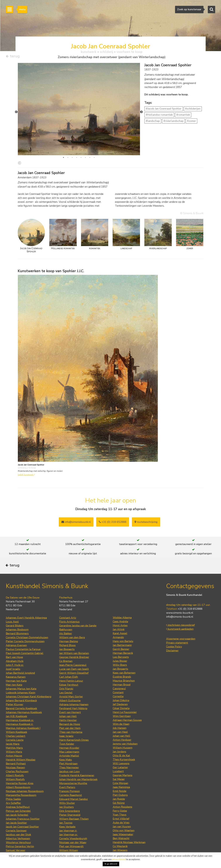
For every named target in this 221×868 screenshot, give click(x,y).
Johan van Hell (68, 701)
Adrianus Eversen (16, 630)
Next (141, 104)
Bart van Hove (14, 642)
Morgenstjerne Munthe (73, 768)
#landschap (153, 121)
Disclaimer (172, 635)
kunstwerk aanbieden (180, 614)
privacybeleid (119, 859)
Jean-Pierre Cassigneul (73, 650)
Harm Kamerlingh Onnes (74, 725)
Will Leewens (121, 748)
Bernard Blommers (17, 618)
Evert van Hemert (70, 697)
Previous (16, 104)
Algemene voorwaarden (181, 623)
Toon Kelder (67, 729)
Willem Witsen (69, 835)
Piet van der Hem (70, 713)
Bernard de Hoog (70, 709)
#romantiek (183, 115)
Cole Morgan (120, 768)
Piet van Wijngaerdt (71, 831)
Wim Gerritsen (122, 701)
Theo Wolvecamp (123, 839)
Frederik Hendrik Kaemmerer (77, 760)
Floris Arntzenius (69, 606)
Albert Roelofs (15, 760)
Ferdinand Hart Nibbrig (73, 693)
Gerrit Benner (121, 634)
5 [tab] (81, 141)
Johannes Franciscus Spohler (23, 803)
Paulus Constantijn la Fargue (23, 634)
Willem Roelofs (15, 764)
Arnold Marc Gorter (71, 681)
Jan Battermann (122, 630)
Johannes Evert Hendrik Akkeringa (26, 602)
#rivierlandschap (173, 121)
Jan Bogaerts (67, 634)
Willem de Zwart (70, 847)
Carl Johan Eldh (69, 662)
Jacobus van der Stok (18, 819)
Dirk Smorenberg (70, 796)
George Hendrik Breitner (74, 642)
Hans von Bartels (123, 626)
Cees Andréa (120, 606)
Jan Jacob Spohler (16, 807)
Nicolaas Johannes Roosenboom (25, 776)
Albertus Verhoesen (18, 823)
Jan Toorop (66, 807)
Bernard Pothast (16, 748)
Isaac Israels (66, 721)
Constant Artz (68, 602)
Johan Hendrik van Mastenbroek (78, 764)
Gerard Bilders (15, 610)
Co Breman (66, 646)
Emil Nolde (120, 776)
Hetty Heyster (68, 705)
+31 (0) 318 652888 (113, 506)
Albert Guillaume (70, 685)
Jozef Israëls (13, 654)
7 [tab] (90, 141)
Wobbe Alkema (122, 602)
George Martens (123, 760)
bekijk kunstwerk (26, 458)
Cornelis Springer (16, 815)
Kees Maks (66, 744)
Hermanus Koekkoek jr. (20, 709)
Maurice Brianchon (124, 665)
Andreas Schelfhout (18, 792)
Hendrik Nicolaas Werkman (129, 827)
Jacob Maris (13, 729)
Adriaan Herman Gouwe (127, 705)
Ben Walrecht (121, 823)
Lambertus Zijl (68, 843)
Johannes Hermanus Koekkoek (24, 697)
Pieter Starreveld (70, 800)
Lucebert (118, 756)
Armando (118, 622)
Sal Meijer (119, 764)
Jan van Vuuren (122, 811)
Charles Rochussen (17, 756)
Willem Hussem (123, 732)
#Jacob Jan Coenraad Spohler (164, 109)
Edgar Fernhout (69, 669)
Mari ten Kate (14, 669)
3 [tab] (72, 141)
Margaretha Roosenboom (21, 780)
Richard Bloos (67, 630)
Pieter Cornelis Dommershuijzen (25, 626)
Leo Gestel (66, 677)
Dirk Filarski (66, 673)
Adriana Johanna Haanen (74, 689)
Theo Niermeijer (69, 752)
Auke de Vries (121, 807)
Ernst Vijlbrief (121, 803)
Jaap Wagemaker (123, 819)
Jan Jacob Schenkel (17, 800)
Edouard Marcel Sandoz (73, 784)
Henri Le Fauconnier (125, 697)
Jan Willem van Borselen (74, 638)
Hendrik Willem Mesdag (21, 744)
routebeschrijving (146, 506)
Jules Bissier (120, 646)
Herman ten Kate (16, 665)
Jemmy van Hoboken (125, 728)
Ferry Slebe (120, 795)
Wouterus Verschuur (18, 827)
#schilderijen (193, 109)
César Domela (121, 693)
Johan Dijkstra (121, 685)
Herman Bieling (69, 626)
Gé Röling (119, 788)
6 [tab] (85, 141)
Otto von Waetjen (124, 815)
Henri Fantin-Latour (71, 665)
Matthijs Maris (14, 732)
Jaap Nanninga (121, 772)
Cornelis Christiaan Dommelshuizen (27, 622)
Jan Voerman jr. (68, 815)
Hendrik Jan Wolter (71, 839)
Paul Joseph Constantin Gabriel (25, 638)
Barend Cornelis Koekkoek (21, 693)
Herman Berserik (123, 638)
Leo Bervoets (121, 642)
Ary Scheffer (13, 788)
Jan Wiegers (120, 835)
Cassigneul (119, 673)
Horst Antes (120, 610)
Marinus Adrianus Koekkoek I (23, 713)
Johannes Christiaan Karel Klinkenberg (29, 681)
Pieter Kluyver (15, 689)
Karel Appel (120, 618)
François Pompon (69, 776)
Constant (118, 677)
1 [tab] (63, 141)
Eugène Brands (122, 661)
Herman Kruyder (69, 732)
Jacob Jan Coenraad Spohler (22, 811)
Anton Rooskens (122, 791)
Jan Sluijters (66, 792)
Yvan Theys (120, 799)
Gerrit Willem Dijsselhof (74, 658)
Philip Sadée (13, 784)
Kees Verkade (67, 811)
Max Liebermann (69, 736)
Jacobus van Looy (69, 756)
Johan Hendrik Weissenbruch (23, 839)
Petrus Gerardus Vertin (20, 831)
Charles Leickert (16, 721)
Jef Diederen (120, 689)
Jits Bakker (66, 618)
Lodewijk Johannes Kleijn (21, 677)
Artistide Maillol (69, 740)
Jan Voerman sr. (68, 819)
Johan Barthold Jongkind (20, 658)
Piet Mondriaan (68, 748)
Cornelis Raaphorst (71, 780)
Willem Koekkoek (16, 717)
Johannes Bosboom (17, 614)
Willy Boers (120, 650)
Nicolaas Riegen (15, 752)
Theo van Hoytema (71, 717)
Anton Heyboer (122, 724)
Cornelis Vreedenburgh (73, 823)
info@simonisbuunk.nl (76, 506)
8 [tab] (94, 141)
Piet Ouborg (120, 780)
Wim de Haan (121, 709)
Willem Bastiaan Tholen (74, 803)
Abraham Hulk (15, 646)
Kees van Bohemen (124, 657)
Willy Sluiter (67, 788)
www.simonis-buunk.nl (180, 597)
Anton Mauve (14, 740)
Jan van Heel (120, 717)
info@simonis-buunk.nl (180, 601)
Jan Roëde (119, 784)
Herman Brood (122, 669)
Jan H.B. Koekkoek (16, 701)
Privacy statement (177, 627)
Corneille (118, 681)
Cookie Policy (174, 631)
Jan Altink (119, 614)
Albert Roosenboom (18, 772)
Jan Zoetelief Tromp (18, 843)
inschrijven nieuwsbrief (180, 610)
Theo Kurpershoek (124, 744)
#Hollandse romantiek (159, 115)
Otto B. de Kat (121, 740)
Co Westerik (120, 831)
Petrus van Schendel (18, 796)
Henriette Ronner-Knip (20, 768)
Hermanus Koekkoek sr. (20, 705)
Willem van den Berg (72, 622)
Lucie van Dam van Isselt (74, 654)
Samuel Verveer (16, 835)
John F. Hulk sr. (15, 650)
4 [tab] (77, 141)
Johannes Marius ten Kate (21, 673)
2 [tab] (68, 141)
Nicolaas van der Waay (73, 827)
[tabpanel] (79, 109)
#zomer (191, 121)
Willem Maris (14, 736)
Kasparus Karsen (16, 662)
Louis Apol (12, 606)
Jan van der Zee (122, 843)
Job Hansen (120, 713)
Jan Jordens (119, 736)
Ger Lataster (120, 752)
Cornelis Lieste (15, 725)
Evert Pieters (67, 772)
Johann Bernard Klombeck (21, 685)
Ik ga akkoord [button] (111, 864)
